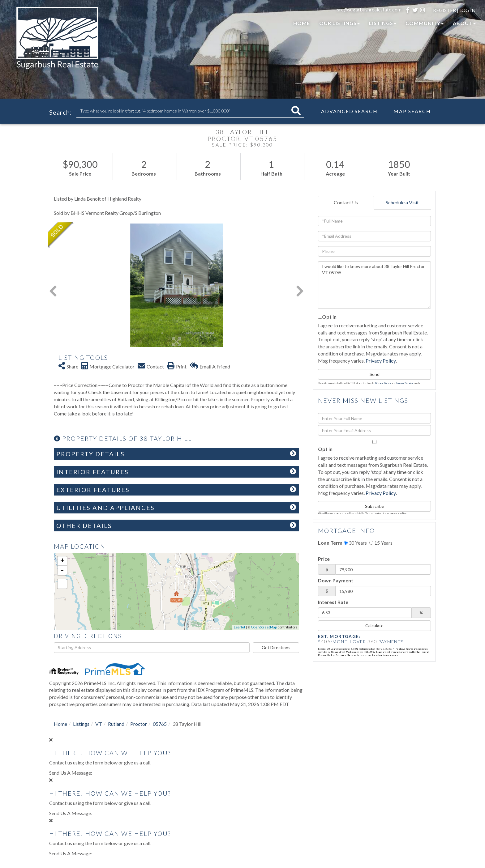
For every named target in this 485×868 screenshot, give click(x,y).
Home (60, 724)
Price (324, 559)
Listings (81, 724)
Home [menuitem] (302, 23)
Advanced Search (349, 111)
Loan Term (330, 543)
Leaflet (240, 627)
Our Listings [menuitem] (339, 23)
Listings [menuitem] (383, 23)
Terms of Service (405, 383)
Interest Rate (333, 602)
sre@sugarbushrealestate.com (369, 9)
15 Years (381, 543)
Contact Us (346, 202)
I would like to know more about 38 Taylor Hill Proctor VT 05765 (374, 285)
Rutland (116, 724)
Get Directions (276, 647)
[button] (296, 111)
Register (444, 10)
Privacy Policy (381, 361)
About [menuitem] (464, 23)
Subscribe (375, 506)
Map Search (412, 111)
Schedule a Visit (402, 202)
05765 (160, 724)
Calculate (374, 625)
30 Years (355, 543)
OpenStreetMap (264, 627)
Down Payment (336, 580)
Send (375, 374)
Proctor (139, 724)
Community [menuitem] (425, 23)
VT (99, 724)
